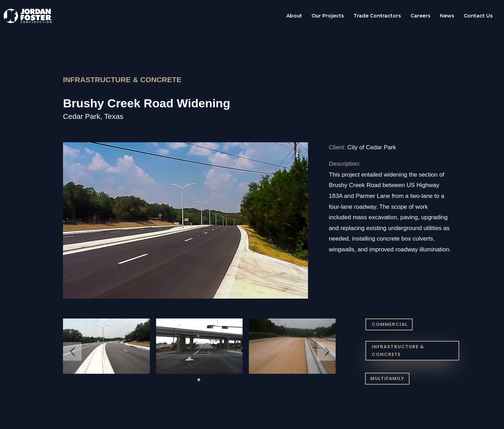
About (294, 16)
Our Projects (328, 16)
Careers (421, 16)
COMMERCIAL (390, 324)
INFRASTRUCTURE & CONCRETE (398, 351)
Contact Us (478, 16)
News (447, 16)
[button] (72, 352)
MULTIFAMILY (387, 378)
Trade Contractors (377, 16)
